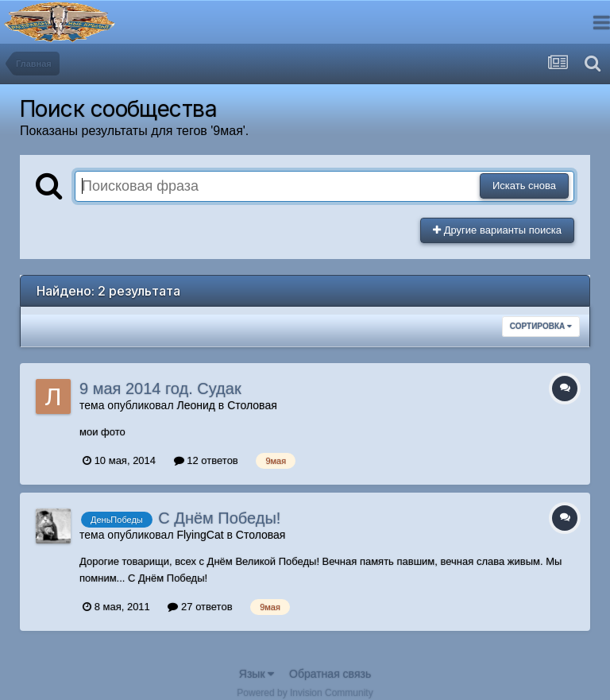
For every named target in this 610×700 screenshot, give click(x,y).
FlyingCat (200, 535)
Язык (257, 674)
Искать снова (524, 186)
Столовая (252, 405)
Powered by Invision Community (305, 693)
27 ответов (200, 607)
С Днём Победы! (219, 518)
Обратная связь (330, 674)
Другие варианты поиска (497, 230)
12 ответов (206, 460)
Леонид (195, 405)
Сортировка (541, 326)
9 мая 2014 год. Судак (160, 389)
